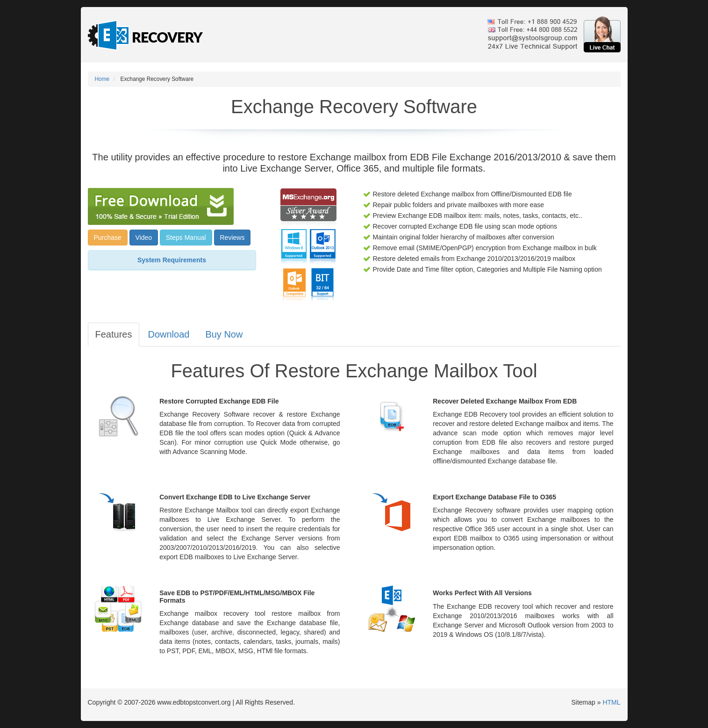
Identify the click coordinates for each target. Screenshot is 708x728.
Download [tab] (168, 334)
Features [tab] (114, 334)
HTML (611, 702)
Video (144, 238)
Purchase (108, 238)
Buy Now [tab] (224, 334)
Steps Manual (186, 238)
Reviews (232, 238)
